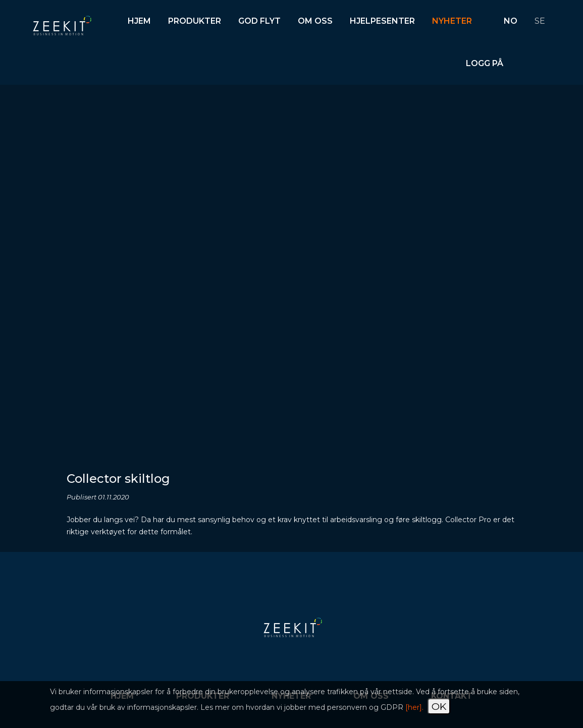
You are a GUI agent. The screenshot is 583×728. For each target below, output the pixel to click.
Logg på (485, 63)
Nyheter (452, 21)
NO (511, 21)
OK (439, 706)
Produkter (195, 21)
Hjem (139, 21)
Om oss (315, 21)
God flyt (259, 21)
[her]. (414, 707)
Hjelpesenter (382, 21)
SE (540, 21)
